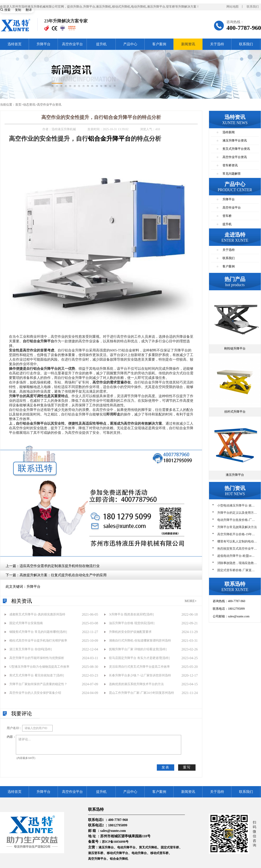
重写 (187, 767)
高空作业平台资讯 (49, 105)
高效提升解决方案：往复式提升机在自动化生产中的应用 (63, 575)
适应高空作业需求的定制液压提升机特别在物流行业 (60, 566)
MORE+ (191, 601)
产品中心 (130, 44)
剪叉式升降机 (148, 847)
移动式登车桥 (159, 853)
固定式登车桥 (170, 847)
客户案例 (159, 44)
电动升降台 (139, 853)
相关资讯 (22, 601)
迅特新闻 (229, 132)
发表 (166, 767)
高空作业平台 (72, 44)
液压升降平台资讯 (235, 141)
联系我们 (253, 7)
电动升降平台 (126, 847)
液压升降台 (106, 847)
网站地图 (233, 7)
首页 (18, 105)
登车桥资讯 (230, 165)
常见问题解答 (232, 174)
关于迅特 (217, 44)
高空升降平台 (97, 859)
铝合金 (97, 139)
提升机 (101, 44)
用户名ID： (14, 728)
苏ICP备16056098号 (115, 842)
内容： (11, 737)
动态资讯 (29, 105)
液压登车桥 (96, 853)
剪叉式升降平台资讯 (236, 149)
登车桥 (227, 216)
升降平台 (43, 44)
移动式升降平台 (117, 853)
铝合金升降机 (119, 859)
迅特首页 (15, 44)
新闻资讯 (188, 44)
